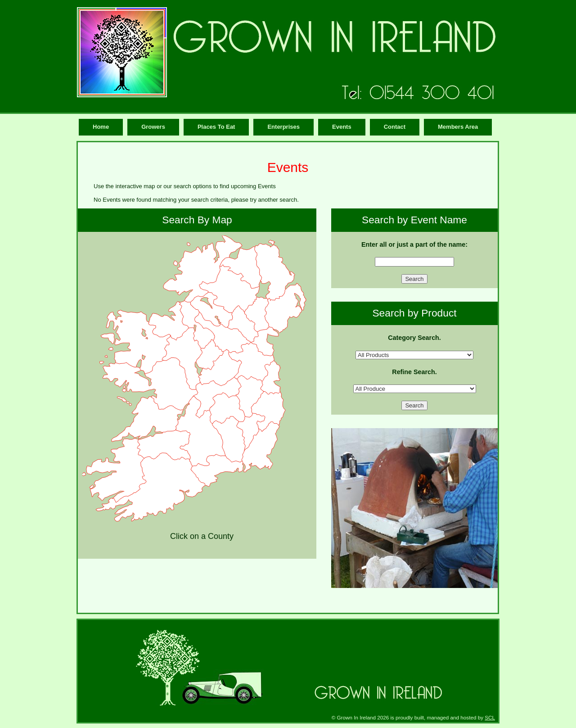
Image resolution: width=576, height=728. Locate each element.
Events (342, 127)
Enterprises (283, 127)
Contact (395, 127)
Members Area (458, 127)
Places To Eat (216, 127)
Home (101, 127)
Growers (153, 127)
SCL (490, 717)
